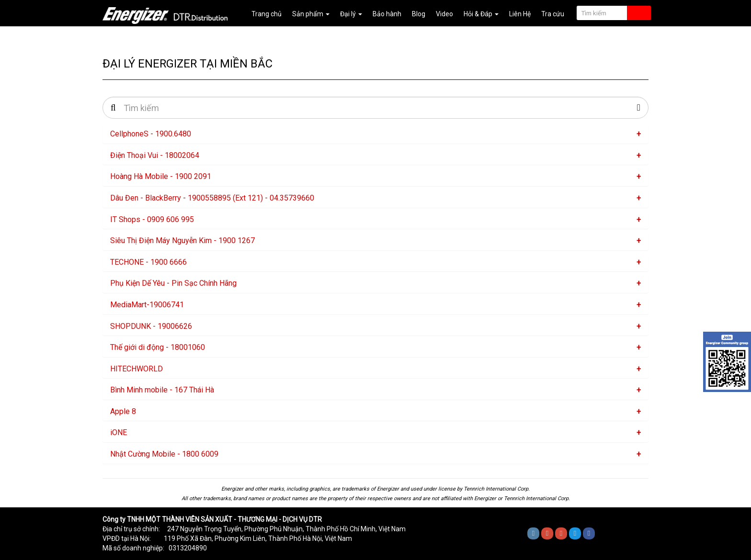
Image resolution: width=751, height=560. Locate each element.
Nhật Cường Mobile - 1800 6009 (164, 454)
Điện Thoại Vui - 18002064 (155, 155)
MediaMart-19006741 (147, 305)
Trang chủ (267, 14)
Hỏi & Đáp (481, 14)
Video (444, 14)
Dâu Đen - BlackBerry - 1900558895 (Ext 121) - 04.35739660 (212, 198)
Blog (419, 14)
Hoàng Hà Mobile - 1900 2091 (161, 176)
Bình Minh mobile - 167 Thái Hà (162, 390)
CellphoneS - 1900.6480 (151, 134)
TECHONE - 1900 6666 (148, 262)
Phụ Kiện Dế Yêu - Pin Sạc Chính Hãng (173, 283)
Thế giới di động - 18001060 (158, 347)
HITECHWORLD (137, 369)
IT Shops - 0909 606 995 (152, 219)
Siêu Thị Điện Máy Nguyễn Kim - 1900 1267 (182, 241)
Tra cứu (553, 14)
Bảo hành (387, 14)
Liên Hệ (520, 14)
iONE (119, 432)
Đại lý (351, 14)
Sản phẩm (311, 14)
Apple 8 (123, 411)
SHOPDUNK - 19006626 (151, 326)
